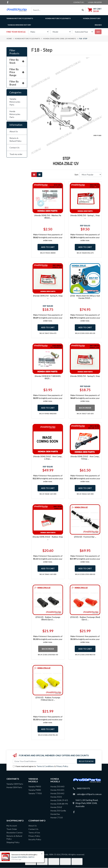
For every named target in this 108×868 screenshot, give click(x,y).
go (98, 32)
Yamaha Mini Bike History (19, 25)
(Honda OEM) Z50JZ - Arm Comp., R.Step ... (85, 458)
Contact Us (14, 148)
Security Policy (35, 839)
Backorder (85, 408)
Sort (76, 175)
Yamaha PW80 (35, 790)
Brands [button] (98, 25)
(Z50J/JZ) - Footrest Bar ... (85, 537)
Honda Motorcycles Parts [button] (58, 18)
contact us (78, 2)
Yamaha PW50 (35, 786)
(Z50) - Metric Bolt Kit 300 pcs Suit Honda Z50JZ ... (85, 297)
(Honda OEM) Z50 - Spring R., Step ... (48, 297)
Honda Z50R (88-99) (59, 804)
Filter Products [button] (14, 52)
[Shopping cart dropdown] (95, 10)
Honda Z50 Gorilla (58, 811)
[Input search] (56, 10)
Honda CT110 (57, 817)
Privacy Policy (62, 766)
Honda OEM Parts (14, 787)
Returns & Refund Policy (15, 139)
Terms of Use (34, 833)
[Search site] (83, 10)
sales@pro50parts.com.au (89, 794)
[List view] (39, 175)
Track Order (12, 829)
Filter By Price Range (17, 72)
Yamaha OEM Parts (15, 784)
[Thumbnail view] (34, 175)
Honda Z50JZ (56, 807)
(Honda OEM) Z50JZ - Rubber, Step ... (48, 538)
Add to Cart (48, 247)
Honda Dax (55, 814)
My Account (12, 826)
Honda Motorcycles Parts (15, 114)
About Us (14, 131)
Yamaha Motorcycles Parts (15, 102)
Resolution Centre (14, 833)
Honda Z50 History (92, 18)
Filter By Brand (17, 83)
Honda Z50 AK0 (57, 786)
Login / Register (95, 2)
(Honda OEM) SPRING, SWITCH (23, 857)
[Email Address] (45, 761)
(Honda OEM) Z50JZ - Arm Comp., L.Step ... (48, 458)
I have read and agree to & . (41, 766)
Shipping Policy (13, 842)
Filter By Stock (17, 61)
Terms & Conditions (45, 766)
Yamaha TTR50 (35, 793)
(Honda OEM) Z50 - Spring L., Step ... (85, 217)
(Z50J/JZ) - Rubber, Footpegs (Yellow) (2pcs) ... (48, 699)
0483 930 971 (83, 788)
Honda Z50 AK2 (57, 793)
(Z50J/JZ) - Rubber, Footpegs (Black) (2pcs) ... (48, 618)
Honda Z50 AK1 (57, 790)
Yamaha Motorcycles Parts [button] (20, 18)
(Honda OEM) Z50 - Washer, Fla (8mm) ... (48, 217)
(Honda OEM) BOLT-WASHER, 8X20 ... (48, 377)
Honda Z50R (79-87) (59, 800)
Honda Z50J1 (56, 797)
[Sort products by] (91, 175)
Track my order (16, 154)
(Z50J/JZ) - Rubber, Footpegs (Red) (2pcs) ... (85, 618)
